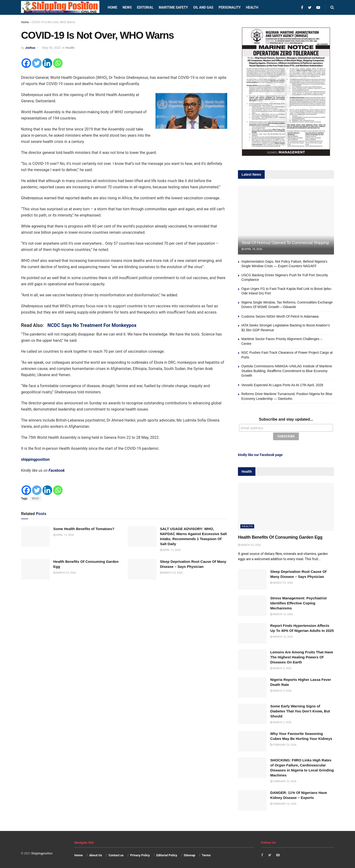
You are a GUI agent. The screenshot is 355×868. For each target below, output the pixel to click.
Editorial (145, 7)
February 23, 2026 (283, 744)
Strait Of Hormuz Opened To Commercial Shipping (285, 243)
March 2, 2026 (281, 721)
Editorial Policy (167, 854)
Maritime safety (173, 7)
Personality (230, 7)
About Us (96, 854)
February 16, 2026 (283, 803)
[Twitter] (37, 63)
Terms (206, 854)
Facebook (57, 470)
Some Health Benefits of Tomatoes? (84, 529)
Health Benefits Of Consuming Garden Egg (280, 536)
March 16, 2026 (282, 613)
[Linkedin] (47, 63)
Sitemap (189, 854)
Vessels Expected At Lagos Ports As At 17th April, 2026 (282, 385)
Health (252, 7)
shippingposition (35, 459)
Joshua (30, 48)
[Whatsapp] (58, 63)
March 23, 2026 (65, 573)
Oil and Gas (203, 7)
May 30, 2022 (51, 48)
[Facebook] (26, 63)
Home (113, 7)
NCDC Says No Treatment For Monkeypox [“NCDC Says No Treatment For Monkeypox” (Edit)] (92, 325)
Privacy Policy (140, 854)
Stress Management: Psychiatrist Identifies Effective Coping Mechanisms (298, 602)
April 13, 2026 (64, 535)
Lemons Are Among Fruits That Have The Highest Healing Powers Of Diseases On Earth (302, 656)
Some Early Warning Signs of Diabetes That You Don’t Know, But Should (300, 710)
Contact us (116, 854)
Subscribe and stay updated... (286, 419)
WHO (35, 499)
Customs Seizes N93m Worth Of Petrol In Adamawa (280, 316)
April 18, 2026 (252, 249)
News (127, 7)
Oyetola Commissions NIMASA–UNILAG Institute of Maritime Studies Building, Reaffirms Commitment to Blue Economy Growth (287, 371)
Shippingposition (42, 852)
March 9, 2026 (281, 667)
